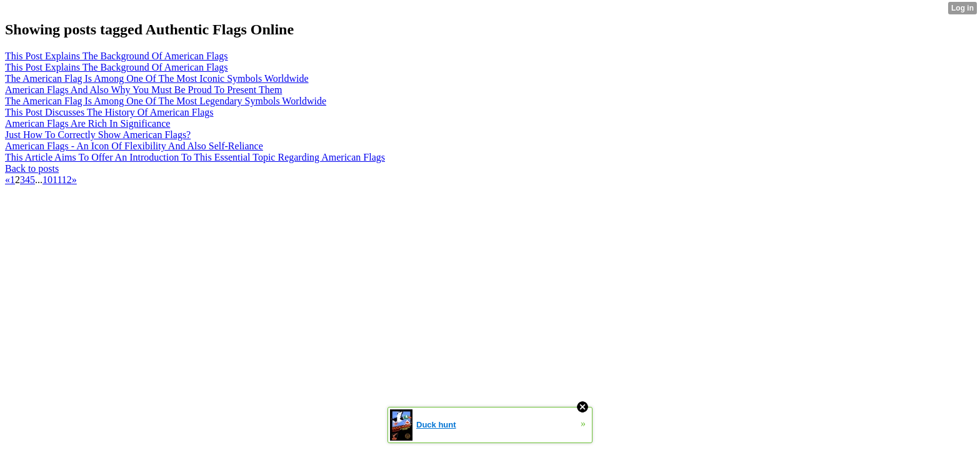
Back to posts (32, 168)
